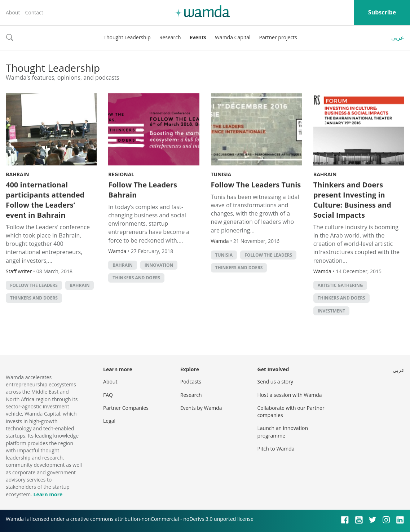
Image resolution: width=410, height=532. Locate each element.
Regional (121, 174)
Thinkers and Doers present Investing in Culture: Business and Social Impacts (352, 200)
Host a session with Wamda (290, 395)
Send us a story (275, 382)
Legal (109, 421)
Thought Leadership (127, 37)
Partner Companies (126, 408)
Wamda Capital (233, 37)
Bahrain (17, 174)
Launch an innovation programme (283, 432)
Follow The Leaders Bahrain (143, 190)
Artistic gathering (340, 285)
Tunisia (221, 174)
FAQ (108, 395)
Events (198, 37)
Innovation (159, 265)
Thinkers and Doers (34, 298)
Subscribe (382, 12)
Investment (332, 311)
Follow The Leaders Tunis (256, 185)
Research (170, 37)
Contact (34, 12)
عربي (398, 37)
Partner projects (278, 37)
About (13, 12)
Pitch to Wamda (276, 449)
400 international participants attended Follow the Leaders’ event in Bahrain (45, 200)
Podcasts (191, 382)
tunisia (224, 255)
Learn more (48, 494)
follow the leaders (34, 285)
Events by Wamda (201, 408)
